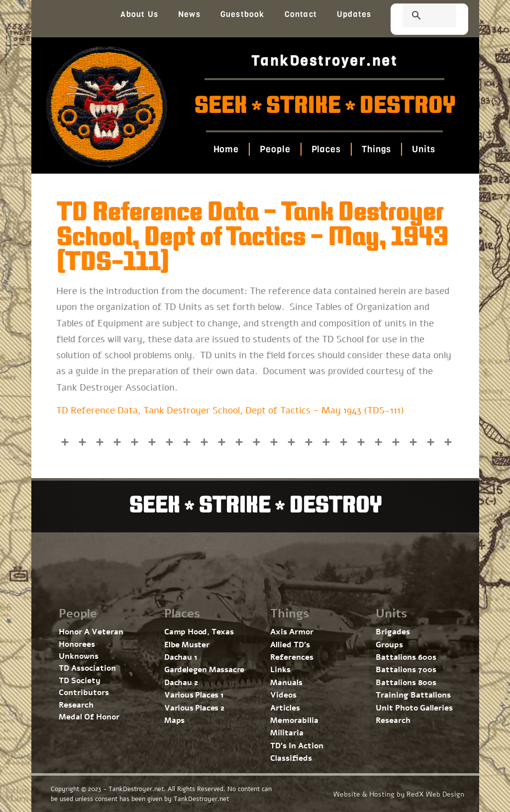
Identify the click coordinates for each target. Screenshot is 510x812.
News (189, 14)
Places (326, 149)
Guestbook (243, 14)
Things (376, 149)
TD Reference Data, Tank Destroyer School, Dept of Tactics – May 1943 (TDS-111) (230, 410)
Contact (301, 14)
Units (424, 149)
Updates (354, 14)
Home (226, 149)
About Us (139, 14)
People (275, 149)
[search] (417, 16)
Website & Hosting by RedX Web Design (399, 794)
